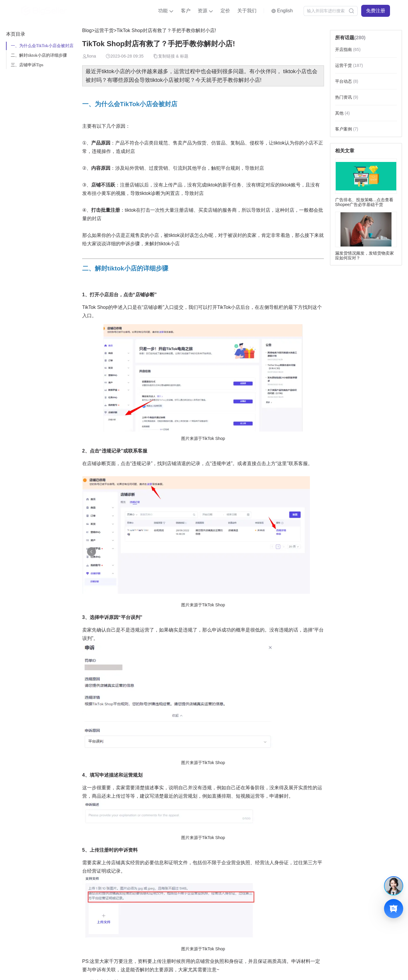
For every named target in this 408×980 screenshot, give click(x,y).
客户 (186, 11)
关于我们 (247, 11)
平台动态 (347, 81)
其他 (342, 113)
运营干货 (104, 30)
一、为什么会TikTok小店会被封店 (42, 46)
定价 (225, 11)
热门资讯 (347, 97)
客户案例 (347, 129)
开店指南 (348, 49)
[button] (166, 11)
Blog (87, 30)
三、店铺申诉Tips (27, 65)
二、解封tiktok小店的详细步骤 (39, 55)
